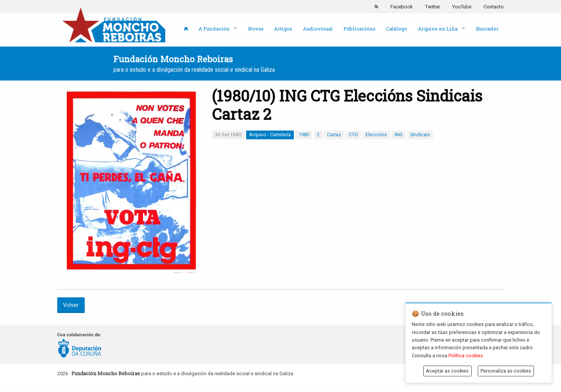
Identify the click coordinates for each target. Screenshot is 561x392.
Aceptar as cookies (447, 371)
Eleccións (376, 135)
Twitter (433, 7)
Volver (71, 305)
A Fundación (214, 29)
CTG (353, 135)
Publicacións (359, 29)
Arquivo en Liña (438, 29)
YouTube (462, 7)
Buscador (487, 29)
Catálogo (397, 29)
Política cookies (466, 356)
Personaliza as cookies (506, 371)
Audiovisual (318, 29)
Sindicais (420, 135)
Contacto (494, 7)
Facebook (402, 7)
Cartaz (334, 135)
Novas (256, 29)
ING (399, 135)
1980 (304, 135)
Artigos (283, 29)
